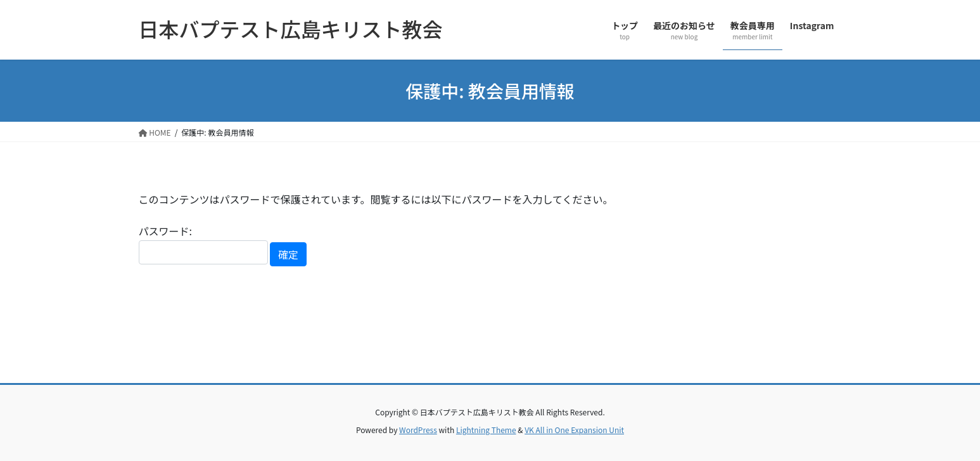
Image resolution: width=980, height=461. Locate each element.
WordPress (418, 430)
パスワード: (203, 244)
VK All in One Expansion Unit (574, 430)
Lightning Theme (486, 430)
